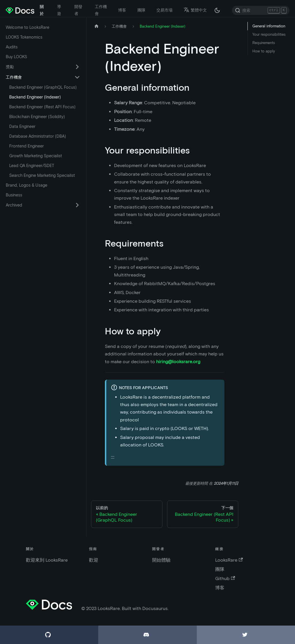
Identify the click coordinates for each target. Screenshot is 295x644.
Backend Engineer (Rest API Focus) (42, 107)
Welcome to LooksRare (28, 27)
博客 (122, 10)
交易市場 (164, 10)
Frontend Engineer (27, 146)
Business (14, 195)
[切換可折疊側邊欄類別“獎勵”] (77, 67)
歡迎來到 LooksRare (47, 560)
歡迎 (94, 560)
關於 (42, 10)
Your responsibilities (269, 34)
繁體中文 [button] (195, 10)
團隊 (141, 10)
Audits (12, 47)
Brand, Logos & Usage (27, 185)
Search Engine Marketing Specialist (42, 175)
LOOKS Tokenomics (24, 37)
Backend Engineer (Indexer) (35, 97)
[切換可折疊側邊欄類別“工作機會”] (77, 77)
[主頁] (97, 26)
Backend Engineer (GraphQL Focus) (43, 87)
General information (269, 26)
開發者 (78, 10)
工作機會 (101, 10)
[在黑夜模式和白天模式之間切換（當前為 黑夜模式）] (217, 10)
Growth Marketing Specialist (36, 156)
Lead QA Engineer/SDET (32, 166)
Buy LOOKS (16, 57)
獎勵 (10, 67)
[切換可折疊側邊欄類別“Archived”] (77, 205)
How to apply (264, 51)
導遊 (59, 10)
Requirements (264, 43)
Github (225, 578)
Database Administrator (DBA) (38, 136)
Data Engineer (22, 126)
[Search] (261, 10)
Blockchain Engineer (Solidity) (37, 117)
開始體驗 (161, 560)
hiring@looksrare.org (178, 362)
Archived (14, 205)
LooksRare (229, 560)
